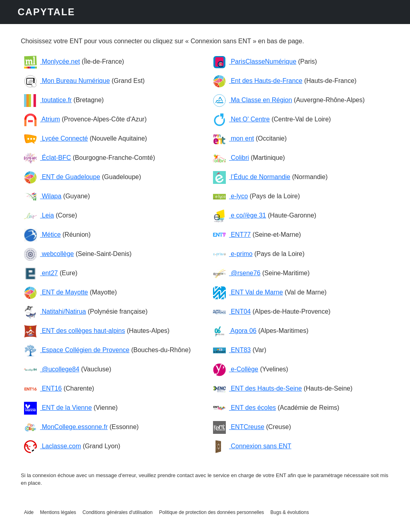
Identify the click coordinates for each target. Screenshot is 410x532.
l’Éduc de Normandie (252, 177)
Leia (39, 215)
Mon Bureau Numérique (67, 81)
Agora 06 (235, 331)
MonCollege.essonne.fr (66, 427)
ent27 (41, 273)
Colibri (231, 158)
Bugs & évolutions (289, 512)
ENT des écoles (244, 408)
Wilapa (43, 196)
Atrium (42, 119)
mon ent (233, 138)
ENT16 (43, 388)
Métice (42, 235)
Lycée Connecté (56, 138)
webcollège (49, 254)
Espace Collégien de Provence (77, 350)
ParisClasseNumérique (255, 61)
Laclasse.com (52, 446)
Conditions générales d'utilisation (118, 512)
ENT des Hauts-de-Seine (257, 388)
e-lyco (230, 196)
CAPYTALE (46, 12)
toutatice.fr (48, 100)
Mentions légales (58, 512)
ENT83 (232, 350)
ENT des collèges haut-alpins (74, 331)
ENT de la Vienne (58, 408)
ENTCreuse (239, 427)
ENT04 (232, 311)
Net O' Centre (241, 119)
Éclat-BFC (47, 158)
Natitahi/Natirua (55, 311)
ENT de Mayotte (56, 292)
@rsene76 (237, 273)
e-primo (233, 254)
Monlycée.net (52, 61)
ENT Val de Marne (248, 292)
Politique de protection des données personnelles (211, 512)
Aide (29, 512)
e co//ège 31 (240, 215)
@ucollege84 (52, 369)
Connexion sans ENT (252, 446)
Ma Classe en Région (252, 100)
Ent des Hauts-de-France (258, 81)
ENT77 (232, 235)
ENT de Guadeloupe (62, 177)
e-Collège (236, 369)
